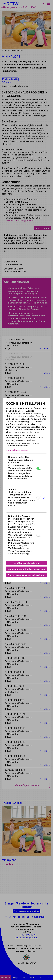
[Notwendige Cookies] (39, 468)
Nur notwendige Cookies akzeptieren (26, 575)
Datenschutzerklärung (17, 450)
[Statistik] (39, 498)
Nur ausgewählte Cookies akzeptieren (26, 569)
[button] (44, 468)
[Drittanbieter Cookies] (39, 535)
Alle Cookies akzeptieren (26, 563)
